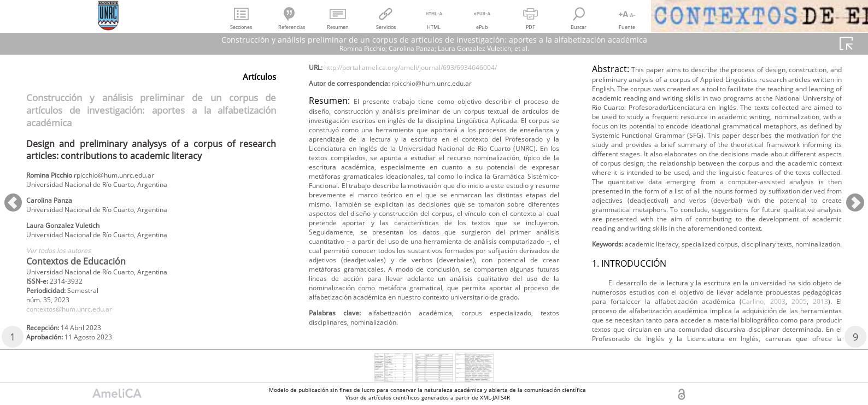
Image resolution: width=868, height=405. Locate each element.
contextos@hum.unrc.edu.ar (78, 325)
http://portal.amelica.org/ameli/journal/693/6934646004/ (431, 96)
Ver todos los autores (65, 261)
